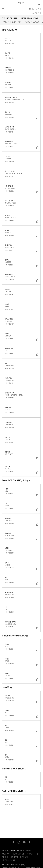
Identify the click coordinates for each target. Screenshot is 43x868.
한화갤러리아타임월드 (10, 860)
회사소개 (5, 850)
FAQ (36, 854)
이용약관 (30, 854)
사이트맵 (28, 850)
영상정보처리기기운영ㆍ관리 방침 (13, 854)
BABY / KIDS (17, 22)
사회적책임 (14, 857)
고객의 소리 (24, 857)
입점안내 (5, 857)
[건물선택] (6, 8)
